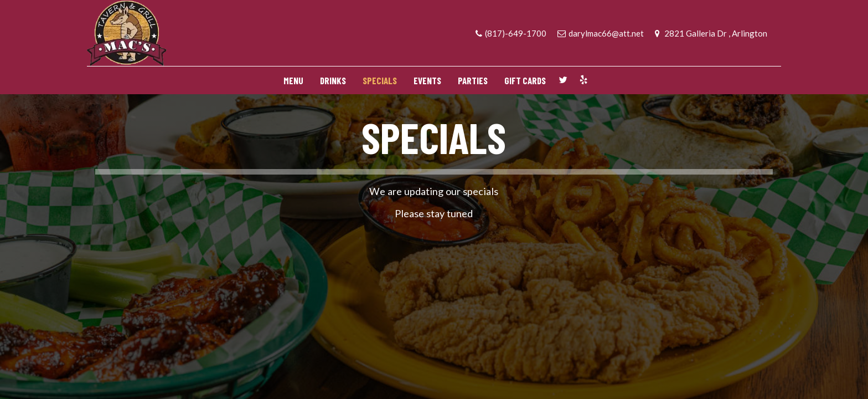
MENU (293, 80)
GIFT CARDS (525, 80)
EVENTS (427, 80)
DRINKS (333, 80)
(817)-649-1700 (511, 33)
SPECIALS (380, 80)
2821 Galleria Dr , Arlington (711, 33)
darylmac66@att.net (601, 33)
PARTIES (473, 80)
